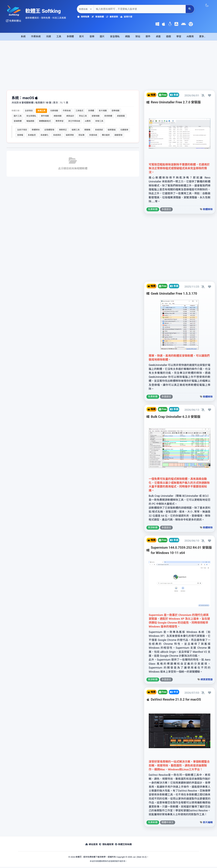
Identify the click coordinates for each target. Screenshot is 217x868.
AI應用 (190, 36)
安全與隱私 (31, 116)
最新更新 (112, 17)
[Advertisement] (108, 68)
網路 (127, 36)
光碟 (49, 36)
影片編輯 (208, 824)
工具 (59, 36)
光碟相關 (54, 111)
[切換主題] (207, 5)
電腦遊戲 (30, 121)
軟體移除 (36, 130)
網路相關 (58, 116)
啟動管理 (118, 135)
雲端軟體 (18, 121)
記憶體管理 (49, 130)
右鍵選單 (124, 130)
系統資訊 (57, 135)
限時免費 (83, 17)
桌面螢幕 (121, 116)
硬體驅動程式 (45, 121)
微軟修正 (63, 130)
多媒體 (70, 36)
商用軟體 (108, 116)
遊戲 (168, 36)
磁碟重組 (112, 130)
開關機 (87, 130)
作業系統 (36, 36)
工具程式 (79, 111)
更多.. (202, 36)
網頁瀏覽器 (207, 681)
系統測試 (99, 130)
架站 (138, 36)
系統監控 (32, 135)
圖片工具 (18, 116)
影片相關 (103, 111)
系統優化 (44, 135)
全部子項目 (22, 130)
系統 (23, 36)
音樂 (92, 36)
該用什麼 (126, 17)
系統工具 (41, 111)
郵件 (148, 36)
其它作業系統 (74, 121)
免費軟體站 (14, 21)
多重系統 (93, 135)
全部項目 (29, 111)
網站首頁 (87, 846)
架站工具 (83, 116)
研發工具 (99, 121)
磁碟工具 (76, 130)
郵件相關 (45, 116)
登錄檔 (20, 135)
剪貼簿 (81, 135)
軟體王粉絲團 (127, 846)
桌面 (158, 36)
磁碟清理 (70, 135)
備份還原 (106, 135)
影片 (82, 36)
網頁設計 (70, 116)
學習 (179, 36)
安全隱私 (115, 36)
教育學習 (60, 121)
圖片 (102, 36)
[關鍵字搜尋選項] (85, 9)
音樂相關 (115, 111)
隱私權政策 (106, 846)
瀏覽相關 (96, 116)
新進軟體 (98, 17)
